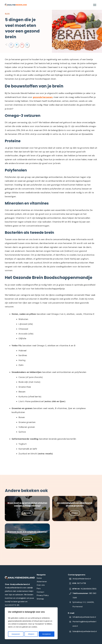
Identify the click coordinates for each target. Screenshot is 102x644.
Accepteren (47, 634)
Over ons (41, 585)
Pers (39, 588)
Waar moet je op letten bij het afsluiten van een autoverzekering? (27, 504)
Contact (40, 592)
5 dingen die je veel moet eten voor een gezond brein (22, 28)
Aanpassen (16, 634)
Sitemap (40, 599)
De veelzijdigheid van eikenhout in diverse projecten (75, 504)
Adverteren (42, 582)
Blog (7, 14)
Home (39, 578)
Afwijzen (31, 634)
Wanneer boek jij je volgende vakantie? (27, 532)
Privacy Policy (43, 595)
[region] (31, 623)
